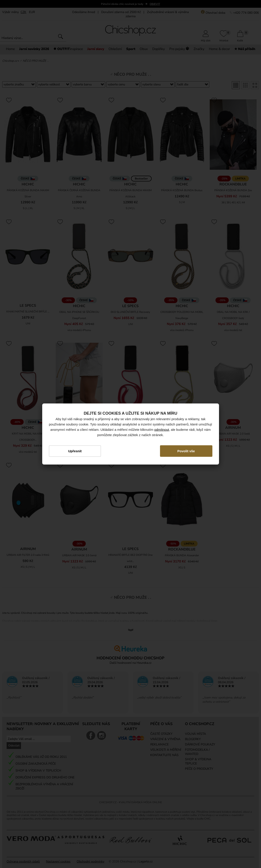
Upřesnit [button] (75, 451)
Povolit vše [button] (186, 451)
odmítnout (162, 430)
